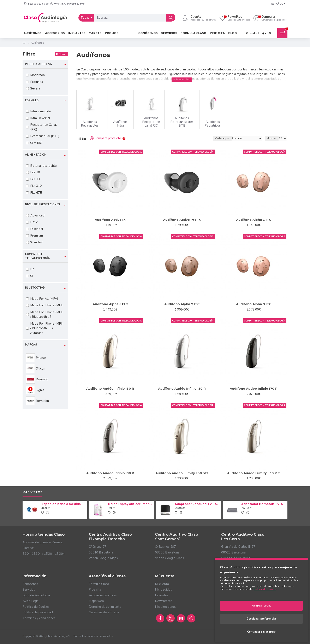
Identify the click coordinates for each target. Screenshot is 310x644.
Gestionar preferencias (261, 619)
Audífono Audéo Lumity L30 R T (254, 473)
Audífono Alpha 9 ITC (254, 304)
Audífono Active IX (110, 220)
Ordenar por (222, 138)
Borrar (63, 54)
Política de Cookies (265, 589)
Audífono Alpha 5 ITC (110, 304)
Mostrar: (272, 138)
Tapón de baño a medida (61, 504)
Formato (32, 100)
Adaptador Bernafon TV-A (262, 504)
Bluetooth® (35, 288)
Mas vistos (32, 492)
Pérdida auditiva (38, 64)
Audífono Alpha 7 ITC (182, 304)
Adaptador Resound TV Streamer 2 (197, 504)
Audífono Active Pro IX (182, 220)
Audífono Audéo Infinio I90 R (110, 473)
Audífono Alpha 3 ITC (254, 220)
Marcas (31, 345)
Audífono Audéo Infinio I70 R (254, 388)
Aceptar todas (261, 606)
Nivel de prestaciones (43, 204)
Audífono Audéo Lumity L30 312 (182, 473)
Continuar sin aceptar (261, 632)
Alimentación (36, 155)
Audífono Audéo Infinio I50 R (182, 388)
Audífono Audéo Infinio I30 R (110, 388)
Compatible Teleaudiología (37, 256)
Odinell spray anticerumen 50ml (130, 504)
